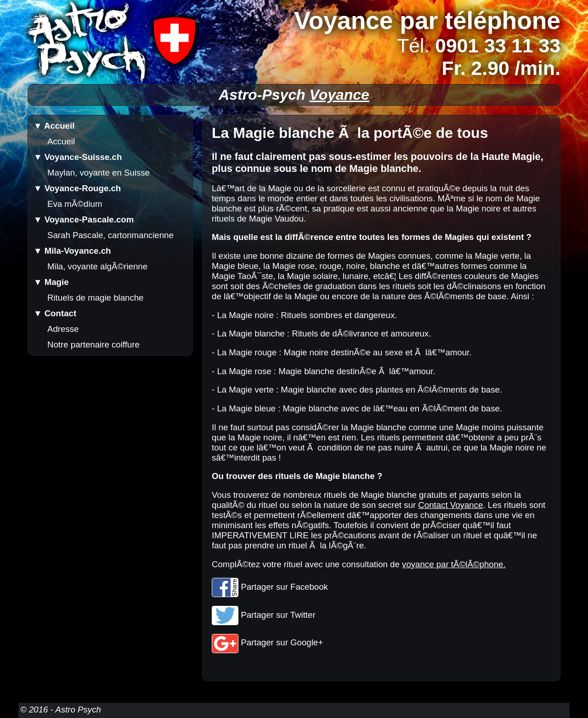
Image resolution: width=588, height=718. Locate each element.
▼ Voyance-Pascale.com (84, 219)
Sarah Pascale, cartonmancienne (110, 235)
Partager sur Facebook (270, 587)
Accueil (61, 141)
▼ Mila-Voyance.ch (72, 251)
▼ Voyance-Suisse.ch (78, 157)
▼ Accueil (54, 126)
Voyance (339, 95)
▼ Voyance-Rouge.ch (77, 188)
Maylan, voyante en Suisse (99, 173)
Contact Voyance (450, 505)
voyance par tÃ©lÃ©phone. (454, 564)
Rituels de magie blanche (96, 298)
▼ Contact (55, 313)
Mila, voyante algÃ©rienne (97, 266)
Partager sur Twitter (264, 615)
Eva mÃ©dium (75, 204)
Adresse (63, 329)
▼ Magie (51, 282)
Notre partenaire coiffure (93, 345)
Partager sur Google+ (267, 642)
